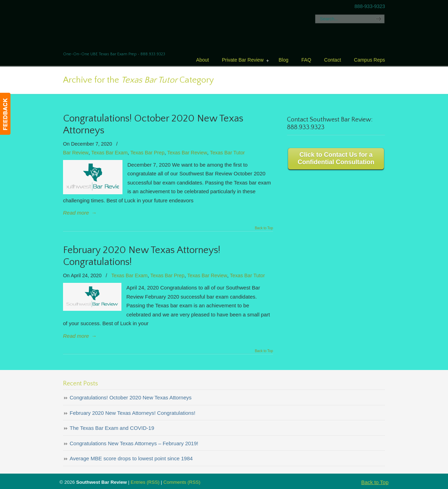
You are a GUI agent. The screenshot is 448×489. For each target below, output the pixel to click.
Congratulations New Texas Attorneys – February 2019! (134, 443)
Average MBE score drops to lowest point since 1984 (131, 458)
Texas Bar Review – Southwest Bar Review (121, 26)
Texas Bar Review (187, 153)
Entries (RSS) (145, 482)
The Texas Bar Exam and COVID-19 (112, 428)
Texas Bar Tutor (227, 153)
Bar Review (76, 153)
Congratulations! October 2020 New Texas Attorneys (131, 397)
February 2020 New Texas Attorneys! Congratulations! (132, 413)
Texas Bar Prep (147, 153)
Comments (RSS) (182, 482)
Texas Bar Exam (110, 153)
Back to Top (264, 228)
